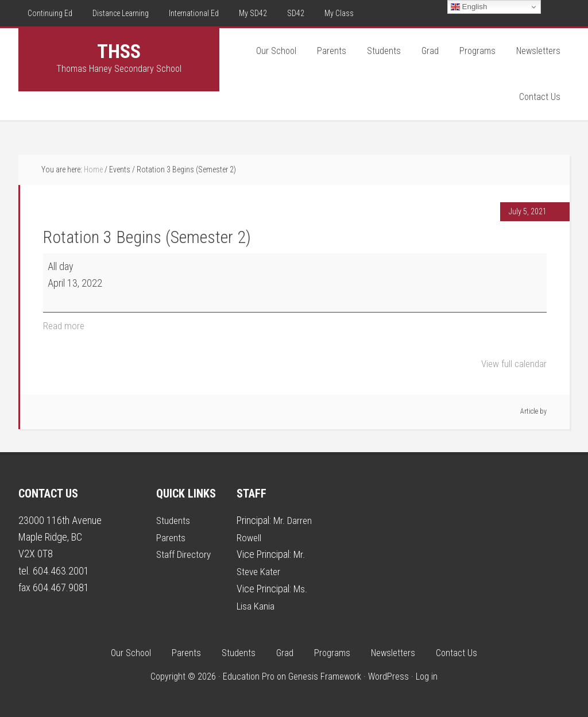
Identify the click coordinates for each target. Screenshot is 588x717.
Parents (171, 536)
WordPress (388, 675)
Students (174, 520)
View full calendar (512, 363)
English (469, 7)
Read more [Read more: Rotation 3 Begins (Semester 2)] (65, 325)
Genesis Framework (325, 675)
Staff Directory (185, 554)
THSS (119, 51)
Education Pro (249, 675)
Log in (427, 675)
